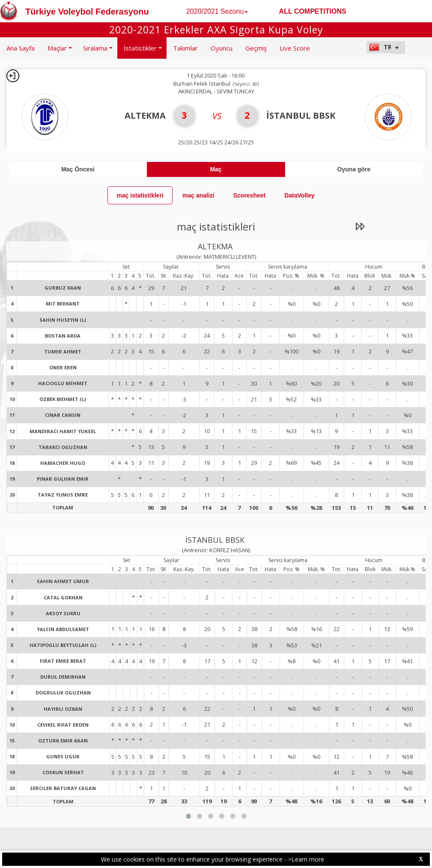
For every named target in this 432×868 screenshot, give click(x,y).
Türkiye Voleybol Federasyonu (87, 12)
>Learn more (306, 859)
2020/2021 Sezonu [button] (217, 11)
